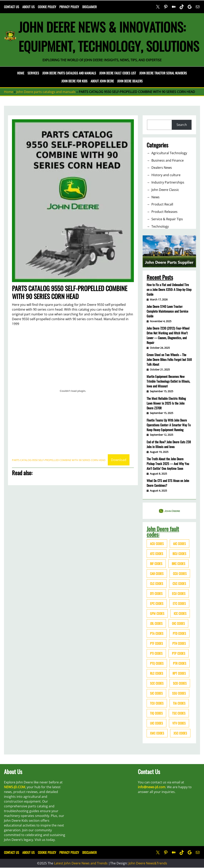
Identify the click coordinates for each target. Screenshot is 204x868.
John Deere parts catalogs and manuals (46, 92)
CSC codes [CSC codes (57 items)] (179, 584)
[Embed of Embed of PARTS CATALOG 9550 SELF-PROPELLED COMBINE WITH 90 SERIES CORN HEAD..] (73, 391)
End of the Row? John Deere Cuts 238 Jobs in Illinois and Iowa (169, 444)
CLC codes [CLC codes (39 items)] (157, 584)
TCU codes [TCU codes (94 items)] (157, 703)
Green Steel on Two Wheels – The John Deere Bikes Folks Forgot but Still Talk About (169, 359)
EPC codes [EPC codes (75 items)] (157, 603)
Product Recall (162, 204)
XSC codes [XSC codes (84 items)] (180, 733)
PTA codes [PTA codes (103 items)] (157, 633)
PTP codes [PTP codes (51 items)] (179, 653)
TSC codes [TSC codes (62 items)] (179, 713)
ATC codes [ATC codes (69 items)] (157, 554)
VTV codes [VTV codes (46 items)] (179, 723)
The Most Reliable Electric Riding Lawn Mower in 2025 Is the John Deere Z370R (166, 403)
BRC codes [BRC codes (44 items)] (178, 564)
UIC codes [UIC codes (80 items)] (156, 723)
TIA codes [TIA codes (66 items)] (179, 703)
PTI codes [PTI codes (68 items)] (156, 653)
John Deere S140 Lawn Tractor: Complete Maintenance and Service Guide (167, 311)
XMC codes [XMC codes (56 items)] (157, 733)
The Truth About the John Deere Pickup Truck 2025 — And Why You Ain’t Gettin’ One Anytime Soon (168, 464)
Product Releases (164, 212)
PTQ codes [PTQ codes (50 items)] (157, 663)
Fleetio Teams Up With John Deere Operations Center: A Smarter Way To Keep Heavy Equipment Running (169, 425)
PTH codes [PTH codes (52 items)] (179, 643)
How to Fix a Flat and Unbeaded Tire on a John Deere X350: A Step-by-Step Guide (169, 289)
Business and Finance (168, 160)
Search (182, 125)
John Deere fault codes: (163, 532)
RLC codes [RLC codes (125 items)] (157, 673)
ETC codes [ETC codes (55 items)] (179, 603)
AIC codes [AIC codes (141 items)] (179, 544)
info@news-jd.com (152, 787)
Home (21, 73)
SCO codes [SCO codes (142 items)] (180, 683)
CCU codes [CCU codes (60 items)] (180, 574)
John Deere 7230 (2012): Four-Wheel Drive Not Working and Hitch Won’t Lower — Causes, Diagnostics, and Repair (168, 335)
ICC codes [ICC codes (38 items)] (180, 613)
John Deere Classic (165, 190)
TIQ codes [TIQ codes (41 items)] (156, 713)
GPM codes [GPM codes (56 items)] (157, 613)
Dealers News (162, 168)
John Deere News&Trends (148, 863)
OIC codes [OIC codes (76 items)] (178, 623)
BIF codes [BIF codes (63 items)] (156, 564)
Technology (160, 226)
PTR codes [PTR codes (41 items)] (180, 663)
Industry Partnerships (168, 182)
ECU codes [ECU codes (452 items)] (179, 593)
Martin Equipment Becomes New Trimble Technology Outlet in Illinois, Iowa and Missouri (168, 381)
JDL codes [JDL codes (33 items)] (156, 623)
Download (119, 460)
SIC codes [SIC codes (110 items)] (156, 693)
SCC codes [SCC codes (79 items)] (157, 683)
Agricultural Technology (169, 153)
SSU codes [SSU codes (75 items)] (179, 693)
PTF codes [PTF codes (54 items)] (156, 643)
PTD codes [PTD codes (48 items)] (179, 633)
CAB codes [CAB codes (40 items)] (157, 574)
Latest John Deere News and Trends (81, 863)
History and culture (166, 175)
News (155, 197)
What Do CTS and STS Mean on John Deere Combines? (168, 483)
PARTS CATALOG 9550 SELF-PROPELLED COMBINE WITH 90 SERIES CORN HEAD (59, 460)
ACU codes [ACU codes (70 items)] (157, 544)
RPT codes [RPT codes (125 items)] (179, 673)
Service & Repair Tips (167, 219)
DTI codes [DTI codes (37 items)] (156, 593)
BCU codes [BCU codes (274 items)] (179, 554)
